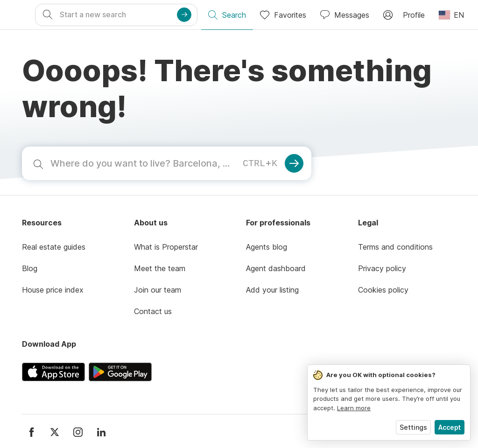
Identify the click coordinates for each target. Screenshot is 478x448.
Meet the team (160, 268)
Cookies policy (383, 290)
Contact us (153, 311)
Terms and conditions (395, 247)
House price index (53, 290)
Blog (30, 268)
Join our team (158, 290)
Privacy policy (382, 268)
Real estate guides (54, 247)
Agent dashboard (276, 268)
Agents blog (267, 247)
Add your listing (272, 290)
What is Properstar (166, 247)
